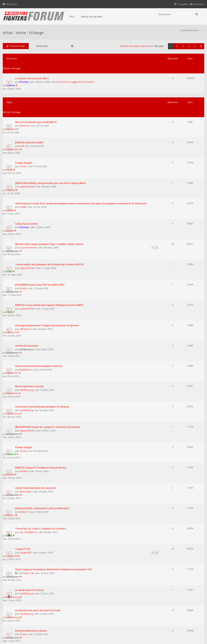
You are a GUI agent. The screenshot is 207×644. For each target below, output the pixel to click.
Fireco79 (166, 323)
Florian (24, 217)
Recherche (22, 502)
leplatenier (27, 272)
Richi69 (24, 340)
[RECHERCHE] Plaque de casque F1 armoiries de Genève (48, 309)
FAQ (75, 16)
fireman (25, 76)
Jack (23, 117)
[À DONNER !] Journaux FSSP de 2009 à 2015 (41, 213)
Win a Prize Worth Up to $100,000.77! (37, 100)
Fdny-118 (29, 410)
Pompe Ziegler (25, 127)
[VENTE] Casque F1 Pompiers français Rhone (42, 337)
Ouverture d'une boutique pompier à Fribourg (43, 296)
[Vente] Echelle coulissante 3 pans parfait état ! (43, 364)
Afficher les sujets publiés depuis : (56, 518)
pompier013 (27, 506)
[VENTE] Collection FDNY (30, 113)
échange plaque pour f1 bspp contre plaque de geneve (48, 241)
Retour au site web (95, 16)
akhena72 (26, 244)
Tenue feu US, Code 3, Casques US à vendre (41, 378)
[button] (200, 50)
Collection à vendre (27, 172)
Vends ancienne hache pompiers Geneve (40, 268)
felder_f (25, 368)
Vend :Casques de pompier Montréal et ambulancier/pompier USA (55, 406)
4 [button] (188, 50)
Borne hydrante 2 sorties (30, 282)
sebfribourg (27, 286)
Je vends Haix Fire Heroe (30, 420)
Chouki (24, 451)
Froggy (24, 492)
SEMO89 (166, 141)
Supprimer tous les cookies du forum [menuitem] (184, 625)
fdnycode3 (26, 354)
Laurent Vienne (29, 189)
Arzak (24, 131)
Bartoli (165, 172)
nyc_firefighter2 (29, 382)
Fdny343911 (168, 113)
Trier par (116, 518)
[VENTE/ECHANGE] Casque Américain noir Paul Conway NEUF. (52, 141)
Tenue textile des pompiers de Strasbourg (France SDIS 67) (50, 200)
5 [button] (194, 50)
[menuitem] (196, 4)
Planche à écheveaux (28, 461)
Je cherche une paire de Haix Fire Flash (39, 433)
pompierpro (168, 186)
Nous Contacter (150, 597)
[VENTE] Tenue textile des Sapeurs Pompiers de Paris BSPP (50, 227)
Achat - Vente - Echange (24, 34)
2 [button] (176, 50)
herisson (25, 103)
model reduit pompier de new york (36, 351)
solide (24, 162)
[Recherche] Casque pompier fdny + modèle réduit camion (50, 186)
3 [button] (182, 50)
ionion (165, 461)
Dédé (165, 199)
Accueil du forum (12, 625)
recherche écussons (28, 254)
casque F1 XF (24, 392)
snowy (24, 327)
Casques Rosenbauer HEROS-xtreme (37, 489)
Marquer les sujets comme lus (135, 50)
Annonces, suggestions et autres (77, 76)
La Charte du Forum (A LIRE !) (33, 72)
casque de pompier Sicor (31, 475)
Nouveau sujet (17, 50)
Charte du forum (81, 608)
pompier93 (26, 464)
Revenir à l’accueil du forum (22, 538)
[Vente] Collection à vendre (32, 447)
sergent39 (26, 395)
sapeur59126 (28, 145)
